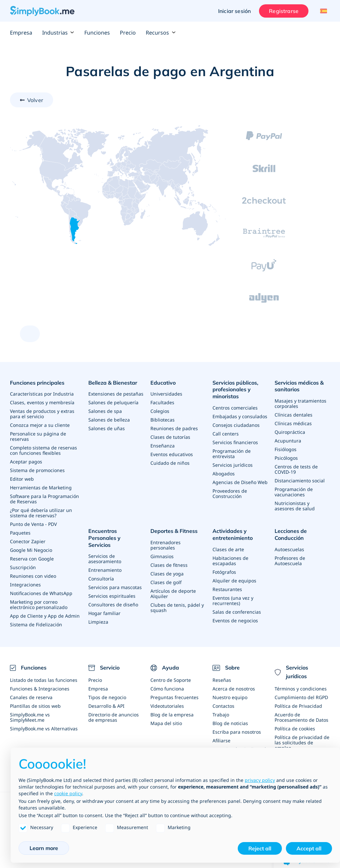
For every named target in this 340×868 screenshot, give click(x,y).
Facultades (162, 402)
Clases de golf (166, 582)
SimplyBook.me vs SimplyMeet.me (30, 717)
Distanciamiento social (300, 481)
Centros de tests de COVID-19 (296, 469)
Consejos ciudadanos (236, 425)
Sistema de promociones (37, 470)
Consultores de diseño (113, 605)
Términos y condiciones (301, 689)
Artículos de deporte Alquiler (173, 594)
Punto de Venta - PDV (33, 524)
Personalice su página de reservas (38, 436)
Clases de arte (228, 549)
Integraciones (25, 585)
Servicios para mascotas (115, 587)
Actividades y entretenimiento (233, 534)
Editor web (22, 479)
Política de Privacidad (298, 706)
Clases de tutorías (170, 437)
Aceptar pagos (26, 462)
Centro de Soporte (171, 680)
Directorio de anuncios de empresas (114, 717)
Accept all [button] (309, 848)
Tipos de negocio (107, 697)
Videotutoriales (167, 706)
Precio (128, 33)
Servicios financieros (235, 442)
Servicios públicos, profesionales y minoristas (235, 390)
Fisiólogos (286, 449)
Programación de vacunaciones (294, 492)
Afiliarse (221, 741)
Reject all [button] (260, 848)
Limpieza (98, 622)
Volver (35, 100)
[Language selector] (323, 11)
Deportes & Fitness (174, 531)
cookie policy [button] (68, 793)
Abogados (224, 474)
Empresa (21, 33)
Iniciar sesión (234, 11)
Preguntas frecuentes (174, 697)
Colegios (160, 411)
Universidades (166, 394)
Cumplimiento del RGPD (301, 697)
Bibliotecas (163, 420)
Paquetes (20, 533)
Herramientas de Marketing (41, 488)
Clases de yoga (167, 574)
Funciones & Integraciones (40, 689)
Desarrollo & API (106, 706)
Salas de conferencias (237, 612)
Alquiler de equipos (234, 581)
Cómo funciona (167, 689)
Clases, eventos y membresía (42, 402)
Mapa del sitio (166, 723)
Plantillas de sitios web (35, 706)
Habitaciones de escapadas (230, 561)
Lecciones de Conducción (291, 534)
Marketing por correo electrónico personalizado (39, 605)
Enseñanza (163, 446)
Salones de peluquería (113, 402)
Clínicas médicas (293, 423)
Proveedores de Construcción (230, 494)
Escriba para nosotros (237, 732)
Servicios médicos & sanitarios (299, 386)
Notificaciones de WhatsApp (41, 593)
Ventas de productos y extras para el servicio (42, 414)
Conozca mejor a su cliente (40, 425)
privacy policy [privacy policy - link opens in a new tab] (260, 780)
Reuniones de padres (174, 428)
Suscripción (23, 567)
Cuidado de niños (170, 463)
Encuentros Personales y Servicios (104, 538)
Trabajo (221, 715)
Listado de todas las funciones (44, 680)
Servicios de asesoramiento (105, 559)
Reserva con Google (32, 559)
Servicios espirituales (112, 596)
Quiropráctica (290, 432)
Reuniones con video (33, 576)
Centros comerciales (235, 408)
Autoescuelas (289, 549)
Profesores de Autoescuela (290, 561)
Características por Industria (42, 394)
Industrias (58, 33)
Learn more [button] (44, 848)
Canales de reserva (31, 697)
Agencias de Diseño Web (240, 482)
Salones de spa (105, 411)
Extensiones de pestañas (116, 394)
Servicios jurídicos (233, 465)
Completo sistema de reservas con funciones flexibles (43, 450)
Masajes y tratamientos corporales (300, 403)
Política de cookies (295, 729)
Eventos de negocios (235, 620)
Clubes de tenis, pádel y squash (177, 608)
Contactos (223, 706)
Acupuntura (288, 441)
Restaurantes (227, 589)
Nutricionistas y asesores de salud (295, 506)
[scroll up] (30, 334)
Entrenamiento (105, 570)
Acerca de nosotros (234, 689)
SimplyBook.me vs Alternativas (44, 729)
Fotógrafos (224, 572)
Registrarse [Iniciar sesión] (284, 11)
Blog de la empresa (172, 715)
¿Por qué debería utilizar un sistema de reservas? (41, 513)
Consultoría (101, 579)
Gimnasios (162, 556)
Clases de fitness (169, 565)
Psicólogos (286, 458)
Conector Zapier (28, 541)
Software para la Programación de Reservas (44, 499)
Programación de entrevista (232, 454)
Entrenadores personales (166, 545)
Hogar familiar (104, 613)
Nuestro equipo (230, 697)
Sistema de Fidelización (36, 624)
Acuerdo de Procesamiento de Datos (301, 717)
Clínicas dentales (294, 415)
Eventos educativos (172, 454)
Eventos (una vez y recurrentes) (233, 601)
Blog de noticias (230, 723)
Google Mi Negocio (31, 550)
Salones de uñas (107, 428)
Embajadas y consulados (240, 416)
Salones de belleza (109, 420)
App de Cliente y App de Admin (45, 616)
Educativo (163, 383)
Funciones (97, 33)
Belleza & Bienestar (113, 383)
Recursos (161, 33)
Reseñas (222, 680)
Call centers (226, 434)
